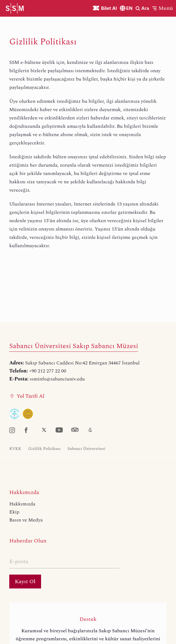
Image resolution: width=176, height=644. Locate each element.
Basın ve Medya (26, 520)
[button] (163, 8)
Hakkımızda (22, 504)
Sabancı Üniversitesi (87, 449)
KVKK (15, 449)
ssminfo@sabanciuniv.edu (57, 379)
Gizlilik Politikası (44, 449)
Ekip (14, 512)
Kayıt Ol (25, 582)
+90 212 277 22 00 (48, 371)
